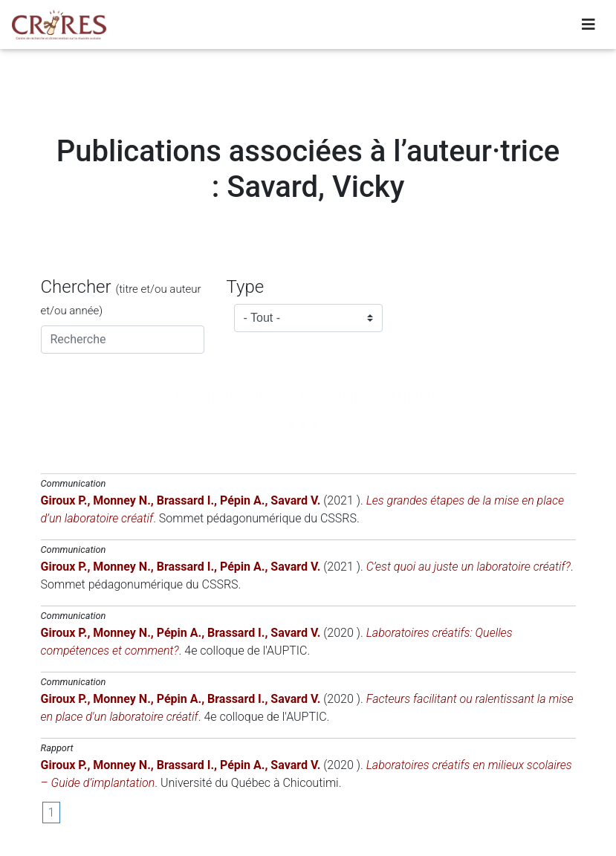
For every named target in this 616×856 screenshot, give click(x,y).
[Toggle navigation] (589, 27)
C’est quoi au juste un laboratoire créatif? (469, 567)
